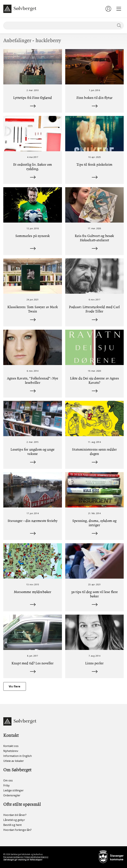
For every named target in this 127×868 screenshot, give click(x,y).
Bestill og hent (13, 825)
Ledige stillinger (13, 790)
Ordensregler (12, 795)
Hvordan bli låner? (15, 815)
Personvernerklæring (13, 857)
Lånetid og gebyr (14, 820)
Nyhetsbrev (11, 751)
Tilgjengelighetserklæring (36, 857)
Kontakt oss (11, 746)
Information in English (18, 756)
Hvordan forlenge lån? (18, 830)
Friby (6, 785)
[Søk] (63, 26)
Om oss (8, 780)
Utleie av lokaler (14, 761)
